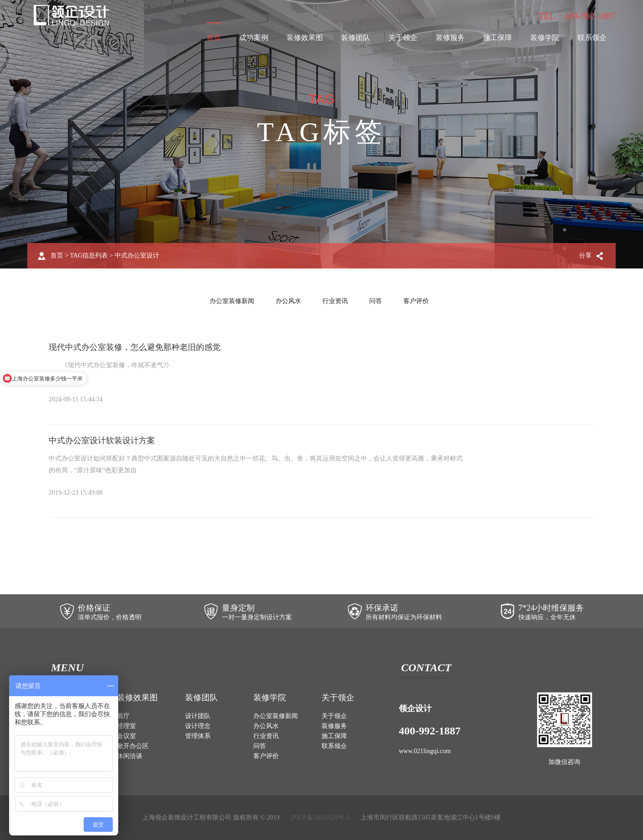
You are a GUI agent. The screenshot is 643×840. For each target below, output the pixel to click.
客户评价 (416, 301)
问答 (376, 301)
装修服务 (450, 38)
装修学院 (545, 38)
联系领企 (592, 38)
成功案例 (254, 38)
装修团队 (356, 38)
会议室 (126, 736)
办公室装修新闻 (232, 301)
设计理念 (198, 726)
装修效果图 (305, 38)
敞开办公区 (133, 746)
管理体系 (198, 736)
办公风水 (288, 301)
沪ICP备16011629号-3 (320, 817)
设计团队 (198, 716)
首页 (214, 38)
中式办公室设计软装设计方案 (102, 440)
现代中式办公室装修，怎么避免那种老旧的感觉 (135, 347)
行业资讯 (335, 301)
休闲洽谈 (130, 756)
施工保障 (497, 38)
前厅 (123, 716)
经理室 (126, 726)
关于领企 (403, 38)
